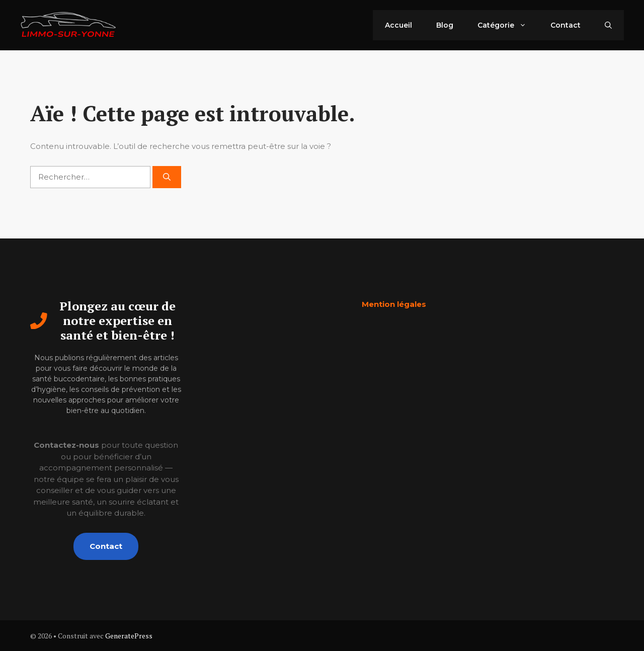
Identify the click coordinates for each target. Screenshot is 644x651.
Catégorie (508, 25)
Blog (445, 25)
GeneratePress (129, 636)
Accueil (398, 25)
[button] (608, 25)
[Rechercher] (167, 177)
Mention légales (394, 304)
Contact (566, 25)
